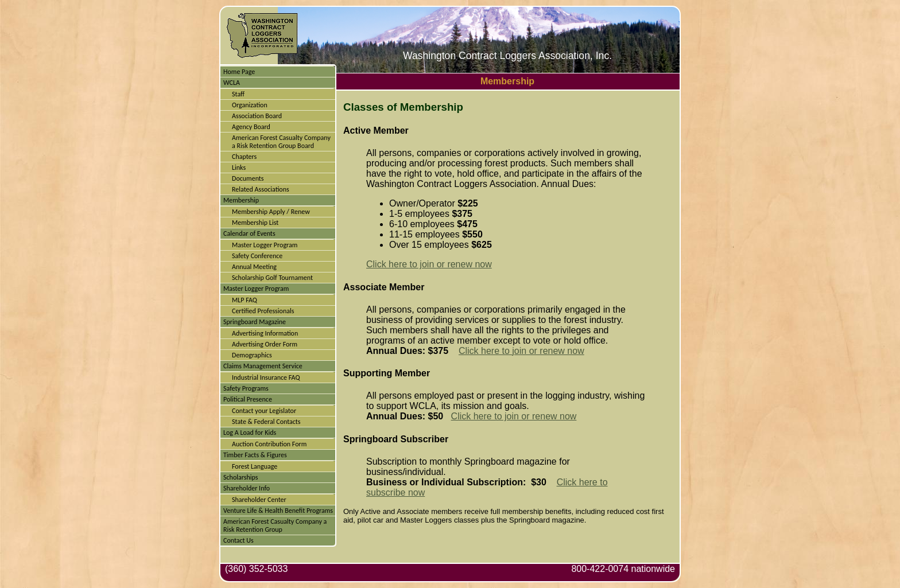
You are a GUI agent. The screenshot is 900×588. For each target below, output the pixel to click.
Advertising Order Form (265, 344)
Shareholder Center (259, 500)
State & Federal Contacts (266, 422)
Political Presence (248, 399)
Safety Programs (246, 388)
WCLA (232, 83)
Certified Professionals (263, 311)
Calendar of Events (249, 233)
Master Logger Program (265, 245)
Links (239, 168)
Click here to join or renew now (429, 264)
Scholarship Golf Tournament (272, 278)
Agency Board (251, 127)
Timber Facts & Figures (255, 455)
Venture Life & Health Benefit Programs (278, 511)
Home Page (239, 72)
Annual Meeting (254, 267)
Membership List (255, 223)
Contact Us (238, 540)
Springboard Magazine (255, 322)
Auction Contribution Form (269, 444)
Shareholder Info (247, 488)
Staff (238, 94)
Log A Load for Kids (250, 433)
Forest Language (255, 466)
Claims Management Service (263, 366)
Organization (250, 105)
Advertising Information (265, 333)
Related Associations (261, 189)
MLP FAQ (245, 300)
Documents (248, 178)
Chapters (244, 157)
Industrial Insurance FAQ (266, 377)
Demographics (252, 355)
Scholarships (240, 477)
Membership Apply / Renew (271, 212)
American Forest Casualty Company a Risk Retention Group (275, 525)
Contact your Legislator (264, 411)
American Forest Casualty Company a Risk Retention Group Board (281, 142)
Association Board (257, 116)
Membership (241, 200)
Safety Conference (257, 256)
